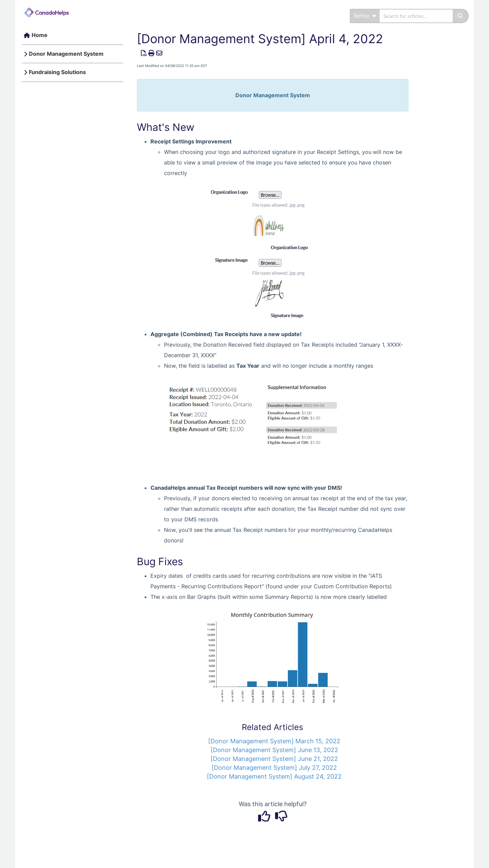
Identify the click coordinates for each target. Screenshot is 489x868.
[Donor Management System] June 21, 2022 (274, 759)
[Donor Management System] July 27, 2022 (274, 768)
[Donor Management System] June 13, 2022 (274, 750)
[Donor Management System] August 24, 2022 (274, 776)
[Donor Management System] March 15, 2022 (274, 741)
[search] (416, 16)
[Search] (461, 16)
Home (40, 35)
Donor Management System (66, 54)
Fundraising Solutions (57, 72)
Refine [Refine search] (365, 16)
